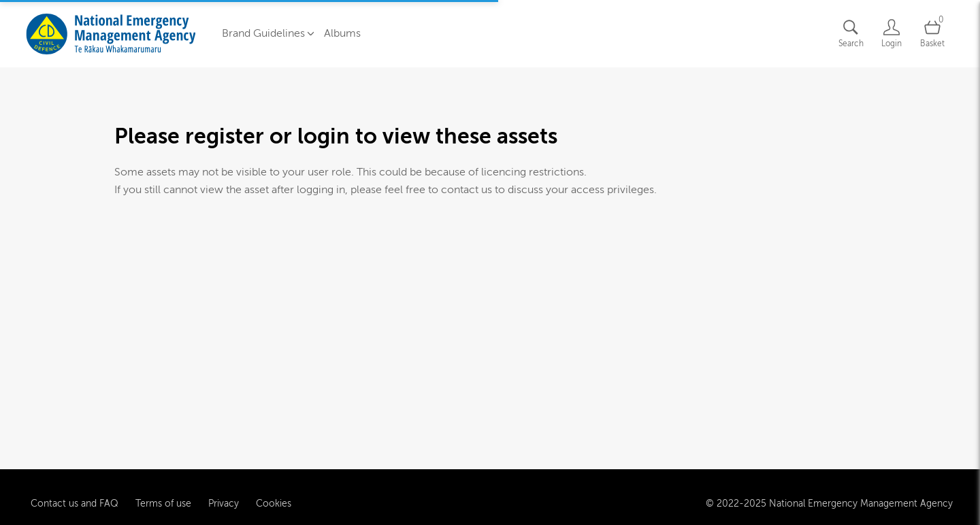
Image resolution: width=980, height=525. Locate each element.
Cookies (274, 502)
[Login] (892, 34)
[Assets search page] (851, 34)
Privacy (224, 502)
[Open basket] (932, 34)
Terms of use (163, 502)
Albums (342, 33)
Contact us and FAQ (75, 502)
